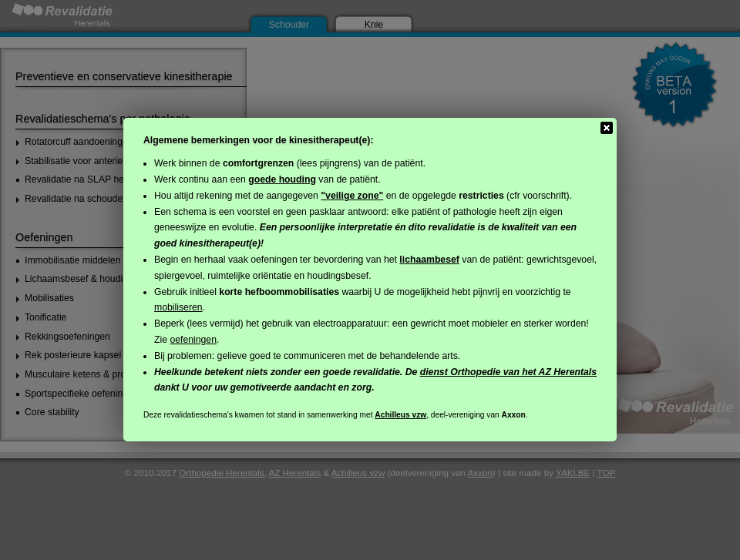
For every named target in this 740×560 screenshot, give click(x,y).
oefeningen (193, 340)
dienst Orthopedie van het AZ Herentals (508, 372)
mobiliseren (178, 307)
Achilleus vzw (400, 415)
